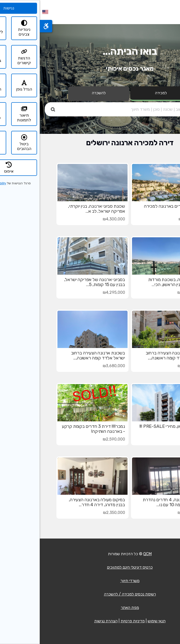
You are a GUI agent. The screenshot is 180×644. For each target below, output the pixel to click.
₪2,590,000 (74, 439)
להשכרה (59, 93)
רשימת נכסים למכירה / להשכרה (90, 594)
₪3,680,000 (74, 366)
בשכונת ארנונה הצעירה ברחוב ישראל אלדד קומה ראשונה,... (133, 355)
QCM (108, 554)
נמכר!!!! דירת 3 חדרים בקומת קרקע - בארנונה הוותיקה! (54, 429)
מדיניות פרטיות (93, 621)
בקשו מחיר (151, 439)
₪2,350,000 (74, 513)
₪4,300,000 (74, 219)
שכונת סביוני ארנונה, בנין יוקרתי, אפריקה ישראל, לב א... (57, 209)
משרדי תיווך (90, 581)
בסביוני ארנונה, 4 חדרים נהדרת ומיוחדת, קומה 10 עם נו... (131, 502)
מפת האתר (90, 608)
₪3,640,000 (149, 292)
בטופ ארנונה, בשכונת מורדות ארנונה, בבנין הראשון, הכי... (134, 282)
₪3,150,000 (149, 219)
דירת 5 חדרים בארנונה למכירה (132, 206)
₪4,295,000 (74, 292)
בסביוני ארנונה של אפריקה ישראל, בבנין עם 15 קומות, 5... (55, 282)
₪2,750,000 (149, 513)
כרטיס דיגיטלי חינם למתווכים (90, 567)
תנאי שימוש (117, 621)
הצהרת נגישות (66, 621)
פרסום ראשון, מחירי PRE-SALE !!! (130, 426)
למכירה (121, 93)
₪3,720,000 (149, 366)
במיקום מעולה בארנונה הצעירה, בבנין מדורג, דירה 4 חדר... (57, 502)
